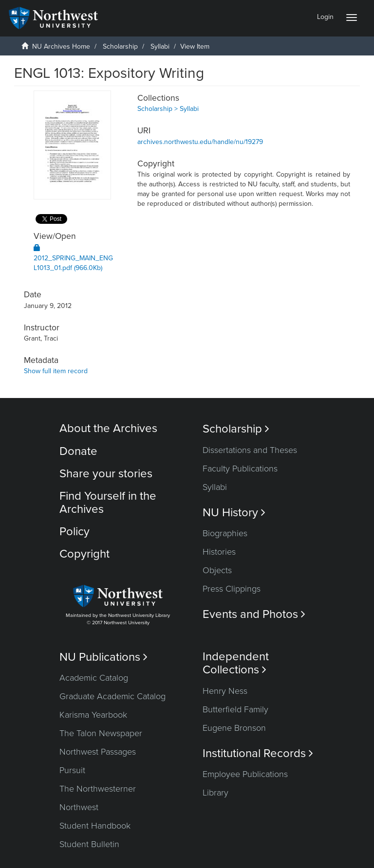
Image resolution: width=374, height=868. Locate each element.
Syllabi (160, 46)
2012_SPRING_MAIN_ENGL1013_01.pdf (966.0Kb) (73, 258)
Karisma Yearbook (93, 715)
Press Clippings (232, 589)
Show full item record (56, 371)
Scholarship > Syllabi (168, 109)
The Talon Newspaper (101, 733)
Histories (219, 552)
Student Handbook (95, 826)
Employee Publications (245, 774)
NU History (234, 513)
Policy (75, 532)
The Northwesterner (98, 789)
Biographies (225, 533)
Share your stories (106, 474)
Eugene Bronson (234, 728)
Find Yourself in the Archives (108, 502)
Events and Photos (254, 614)
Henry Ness (225, 691)
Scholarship (120, 46)
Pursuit (72, 770)
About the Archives (108, 428)
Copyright (84, 554)
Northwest (79, 807)
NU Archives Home (61, 46)
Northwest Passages (98, 752)
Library (215, 793)
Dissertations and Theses (250, 450)
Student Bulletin (89, 844)
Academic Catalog (94, 678)
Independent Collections (236, 663)
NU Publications (103, 657)
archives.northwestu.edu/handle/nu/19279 (200, 142)
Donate (78, 451)
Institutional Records (258, 753)
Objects (217, 570)
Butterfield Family (235, 709)
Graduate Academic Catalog (112, 696)
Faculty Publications (240, 469)
